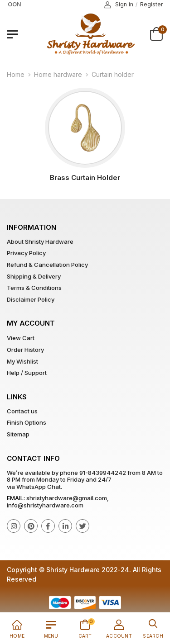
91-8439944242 (103, 473)
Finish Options (27, 422)
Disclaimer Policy (31, 299)
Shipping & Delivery (34, 276)
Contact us (22, 411)
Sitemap (18, 434)
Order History (25, 350)
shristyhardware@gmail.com (67, 498)
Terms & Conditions (34, 288)
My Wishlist (22, 361)
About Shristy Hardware (40, 241)
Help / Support (27, 373)
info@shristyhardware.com (45, 505)
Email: (16, 498)
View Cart (21, 338)
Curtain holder (113, 74)
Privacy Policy (26, 253)
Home (16, 74)
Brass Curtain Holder (85, 178)
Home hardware (58, 74)
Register (152, 4)
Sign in (119, 5)
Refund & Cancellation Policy (47, 265)
